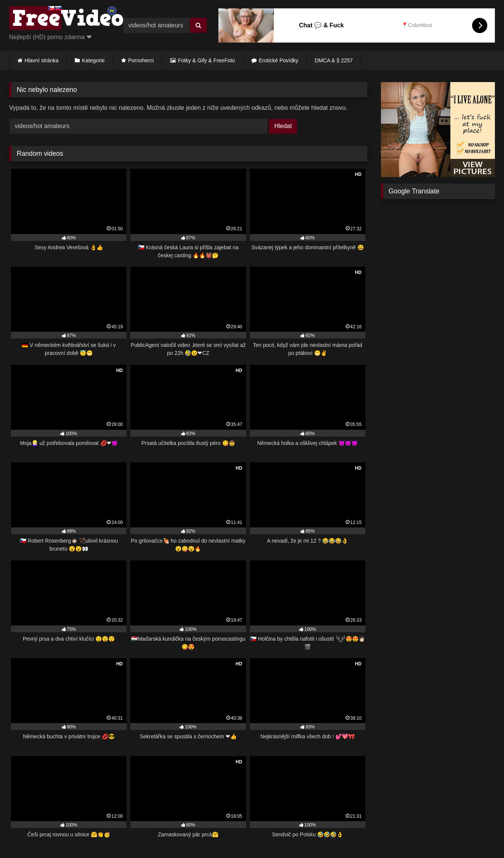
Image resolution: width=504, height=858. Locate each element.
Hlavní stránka (42, 60)
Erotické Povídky (278, 60)
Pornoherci (141, 60)
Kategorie (93, 60)
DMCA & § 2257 (334, 60)
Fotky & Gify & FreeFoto (207, 60)
